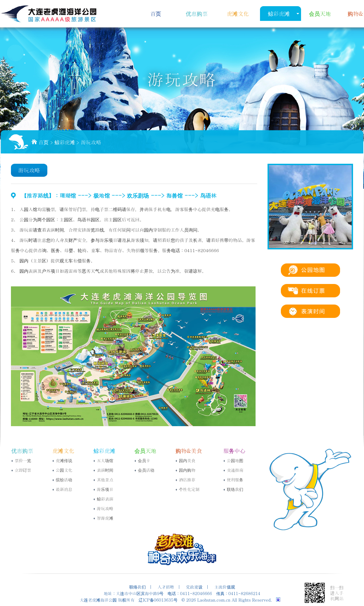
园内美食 (187, 460)
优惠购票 (197, 14)
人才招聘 (166, 587)
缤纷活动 (64, 479)
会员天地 (320, 14)
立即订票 (23, 470)
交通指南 (235, 470)
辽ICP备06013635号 (158, 600)
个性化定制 (189, 489)
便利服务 (235, 479)
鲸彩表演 (105, 499)
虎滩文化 (238, 14)
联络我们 (235, 489)
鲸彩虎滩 (279, 14)
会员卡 (144, 460)
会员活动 (146, 470)
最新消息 (64, 489)
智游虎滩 (105, 518)
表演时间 (105, 470)
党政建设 (194, 587)
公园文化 (64, 470)
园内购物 (187, 470)
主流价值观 (225, 587)
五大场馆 (105, 460)
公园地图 (235, 460)
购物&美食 (189, 451)
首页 (156, 14)
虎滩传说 (64, 460)
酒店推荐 (187, 479)
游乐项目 (105, 489)
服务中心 (234, 451)
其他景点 (105, 479)
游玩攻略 (91, 142)
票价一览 (23, 460)
